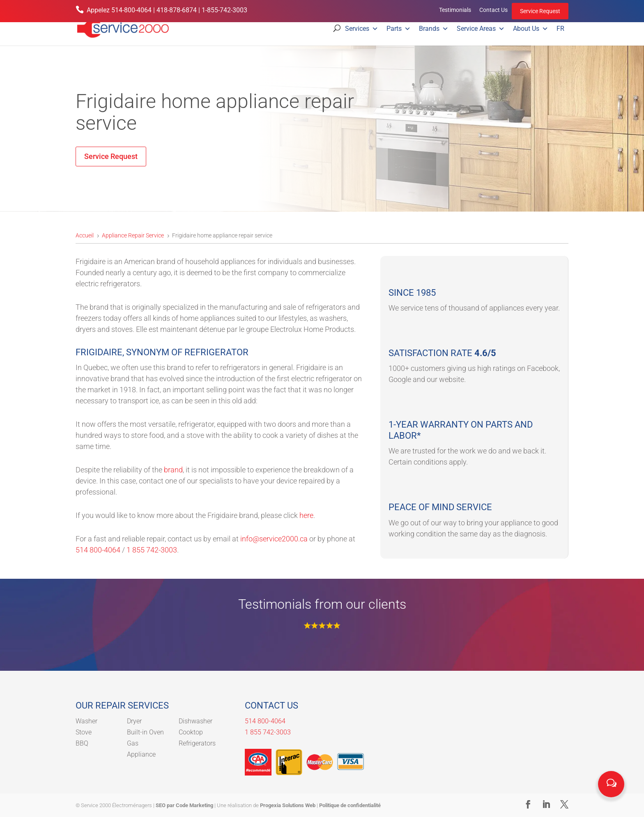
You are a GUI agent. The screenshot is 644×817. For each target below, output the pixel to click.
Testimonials (455, 10)
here (306, 515)
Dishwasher (195, 721)
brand (173, 470)
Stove (84, 732)
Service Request (540, 11)
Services (362, 29)
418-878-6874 (177, 10)
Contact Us (493, 10)
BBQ (82, 743)
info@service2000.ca (274, 539)
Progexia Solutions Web (288, 805)
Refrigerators (197, 743)
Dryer (134, 721)
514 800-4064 (98, 550)
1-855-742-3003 (224, 10)
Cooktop (191, 732)
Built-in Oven (145, 732)
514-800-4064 (131, 10)
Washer (86, 721)
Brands (434, 29)
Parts (399, 29)
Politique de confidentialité (350, 805)
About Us (531, 29)
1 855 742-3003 (152, 550)
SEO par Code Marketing (184, 805)
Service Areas (481, 29)
